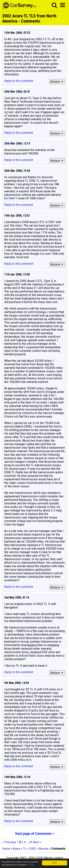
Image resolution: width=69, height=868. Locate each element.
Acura (16, 849)
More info (30, 865)
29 (31, 842)
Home (6, 849)
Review (44, 849)
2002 (33, 849)
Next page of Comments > (34, 834)
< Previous (9, 842)
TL (25, 849)
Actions (57, 82)
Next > (37, 842)
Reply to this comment (19, 81)
